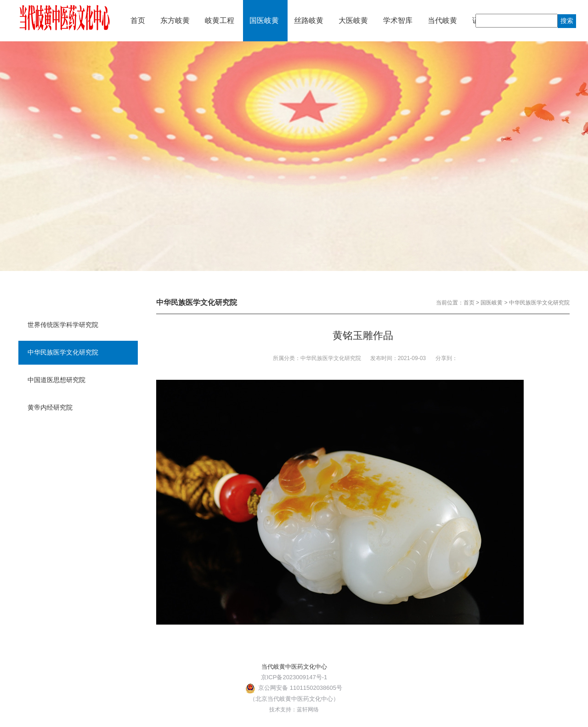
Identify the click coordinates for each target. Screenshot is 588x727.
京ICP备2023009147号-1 (294, 677)
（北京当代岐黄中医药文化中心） (294, 699)
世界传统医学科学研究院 (63, 325)
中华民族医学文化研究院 (539, 303)
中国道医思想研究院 (57, 380)
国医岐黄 (492, 303)
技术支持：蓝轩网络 (294, 710)
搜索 (567, 21)
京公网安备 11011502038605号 (294, 688)
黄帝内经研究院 (50, 407)
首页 (469, 303)
